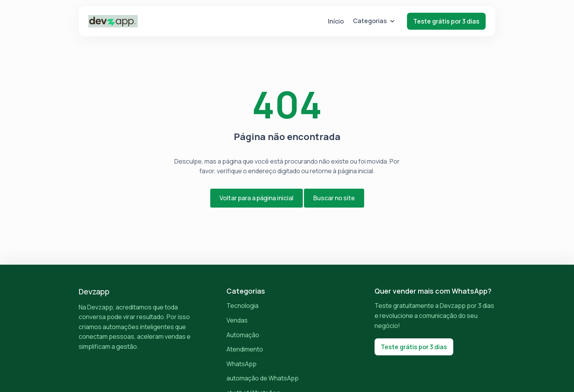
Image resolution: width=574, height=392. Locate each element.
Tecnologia (242, 306)
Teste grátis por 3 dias (446, 21)
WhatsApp (241, 364)
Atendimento (245, 349)
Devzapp (94, 291)
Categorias (374, 21)
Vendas (237, 320)
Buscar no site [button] (334, 198)
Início (336, 21)
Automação (243, 335)
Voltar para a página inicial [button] (257, 198)
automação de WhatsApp (263, 378)
